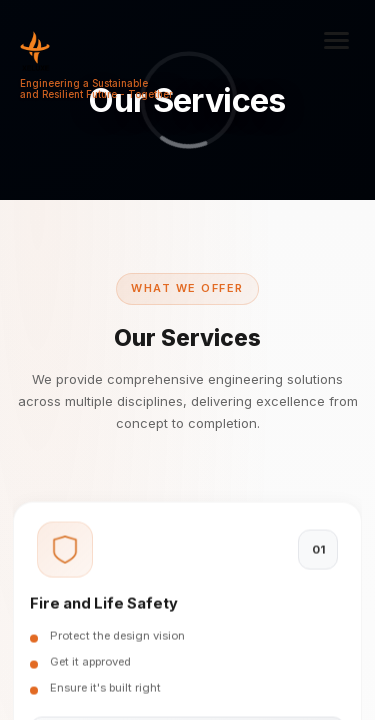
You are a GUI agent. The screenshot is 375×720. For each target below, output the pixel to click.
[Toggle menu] (337, 40)
